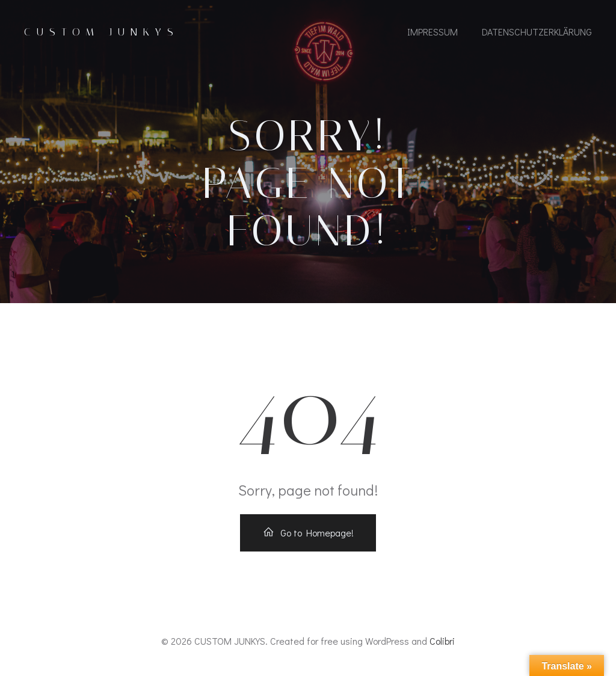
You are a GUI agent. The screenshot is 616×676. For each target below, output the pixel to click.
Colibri (442, 641)
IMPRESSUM (433, 32)
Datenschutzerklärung (537, 32)
